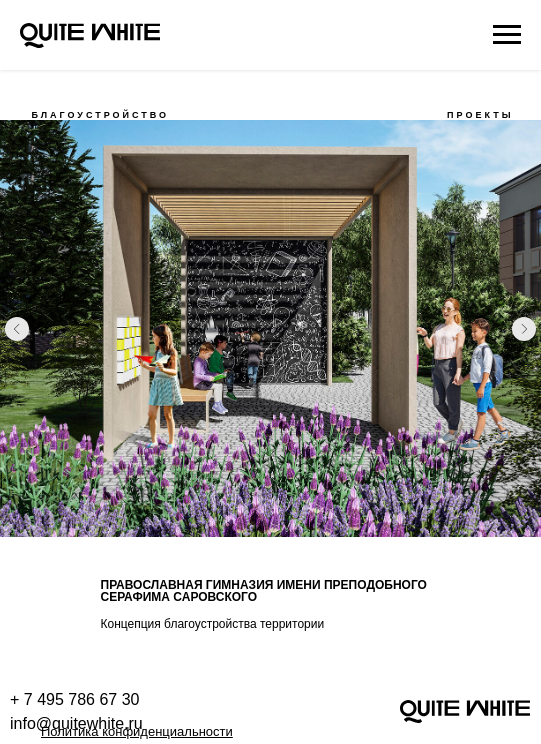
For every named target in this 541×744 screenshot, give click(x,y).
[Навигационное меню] (507, 35)
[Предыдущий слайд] (17, 329)
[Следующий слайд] (524, 329)
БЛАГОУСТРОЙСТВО (101, 115)
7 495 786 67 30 (82, 699)
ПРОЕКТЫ (480, 115)
